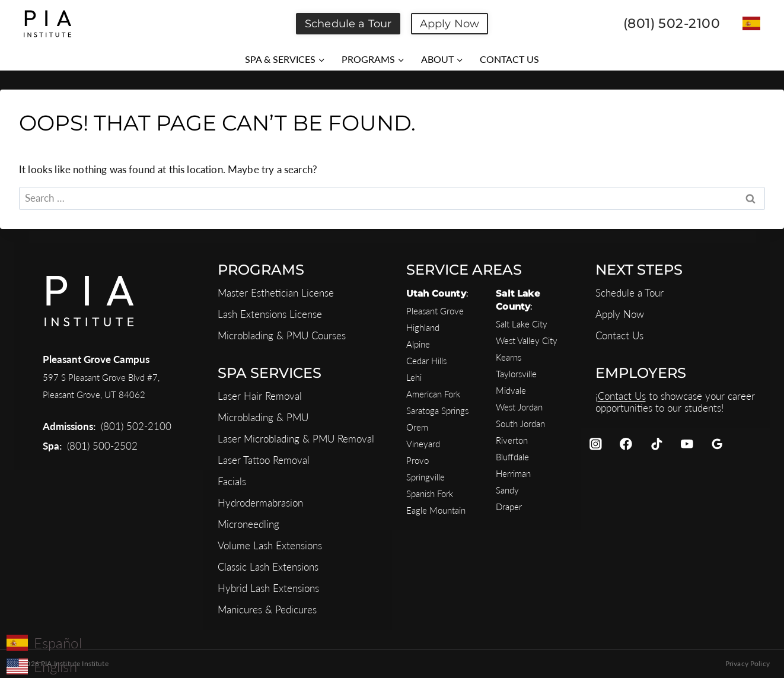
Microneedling (248, 524)
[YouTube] (687, 444)
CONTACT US (509, 59)
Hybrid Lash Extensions (268, 588)
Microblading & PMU (263, 417)
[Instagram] (596, 444)
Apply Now (450, 24)
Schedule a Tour (348, 24)
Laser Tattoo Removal (264, 460)
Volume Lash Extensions (270, 545)
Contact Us (619, 335)
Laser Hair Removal (260, 396)
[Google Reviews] (717, 444)
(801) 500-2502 (102, 446)
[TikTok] (656, 444)
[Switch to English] (44, 666)
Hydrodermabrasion (260, 503)
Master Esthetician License (276, 293)
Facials (232, 481)
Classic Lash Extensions (268, 567)
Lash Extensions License (270, 314)
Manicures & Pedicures (267, 609)
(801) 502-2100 (136, 426)
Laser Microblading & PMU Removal (296, 439)
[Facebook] (626, 444)
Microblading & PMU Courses (282, 335)
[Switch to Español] (751, 24)
